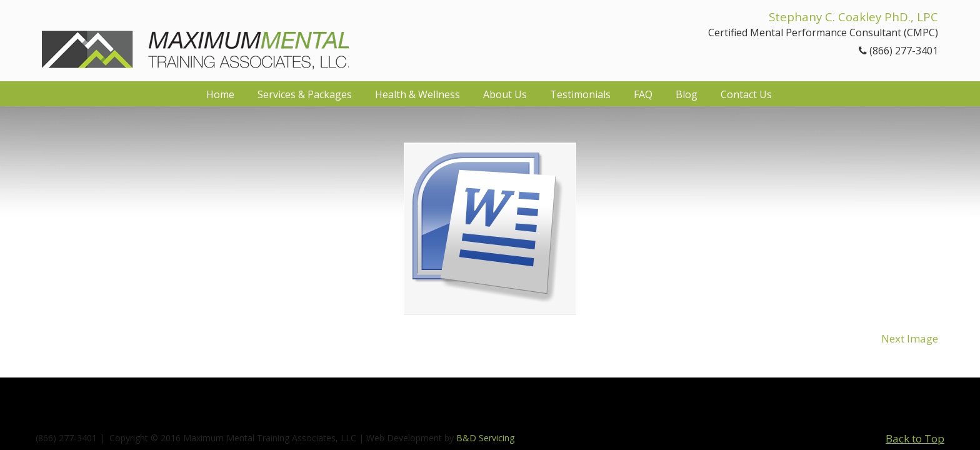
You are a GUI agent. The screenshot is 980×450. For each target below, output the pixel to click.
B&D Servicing (485, 438)
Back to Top (915, 438)
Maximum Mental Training (195, 39)
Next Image (910, 338)
